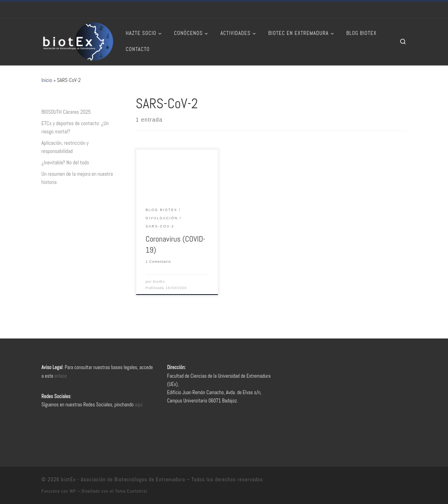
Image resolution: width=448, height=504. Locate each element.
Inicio (47, 80)
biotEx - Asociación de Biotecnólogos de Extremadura (123, 479)
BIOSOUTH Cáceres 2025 (66, 112)
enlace (61, 376)
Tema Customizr (131, 491)
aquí (139, 405)
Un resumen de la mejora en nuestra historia (77, 178)
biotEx (159, 282)
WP (73, 491)
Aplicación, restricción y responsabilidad (65, 147)
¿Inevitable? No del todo (65, 163)
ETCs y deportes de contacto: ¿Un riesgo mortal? (75, 127)
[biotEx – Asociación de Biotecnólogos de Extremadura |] (78, 41)
